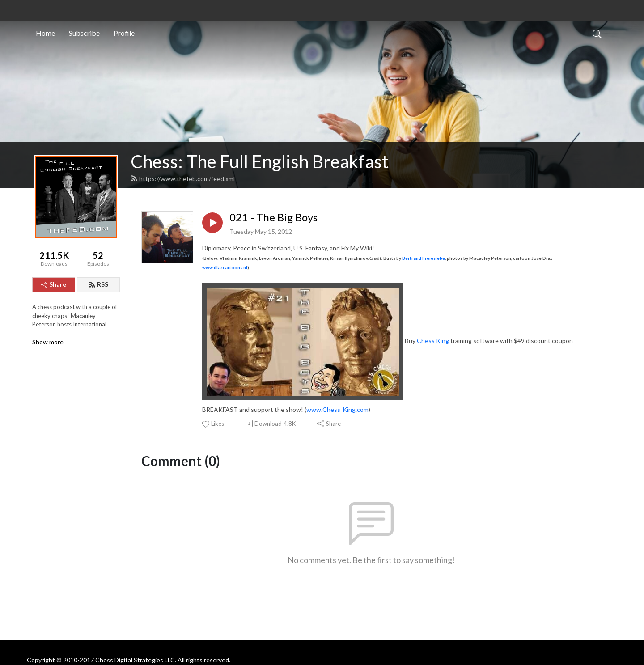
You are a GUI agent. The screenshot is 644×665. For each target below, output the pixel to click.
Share (54, 284)
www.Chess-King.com (337, 409)
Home (45, 33)
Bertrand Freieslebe (424, 258)
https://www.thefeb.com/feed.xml (183, 179)
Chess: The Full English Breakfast (260, 161)
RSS (98, 284)
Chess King (433, 341)
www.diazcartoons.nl (225, 267)
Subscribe (84, 33)
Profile (124, 33)
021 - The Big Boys (273, 217)
